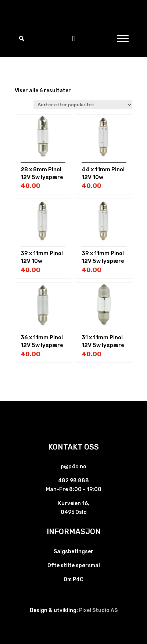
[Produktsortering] (83, 105)
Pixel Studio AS (98, 610)
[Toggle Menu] (123, 38)
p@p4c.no (73, 467)
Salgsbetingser (73, 552)
